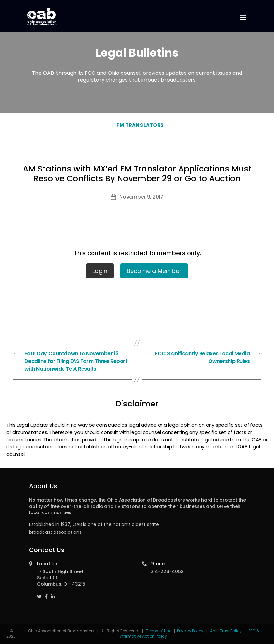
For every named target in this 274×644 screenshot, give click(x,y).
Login (100, 271)
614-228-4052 (167, 571)
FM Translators (140, 125)
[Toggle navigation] (243, 18)
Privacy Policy (190, 631)
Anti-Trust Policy (226, 631)
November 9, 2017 (141, 197)
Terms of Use (159, 631)
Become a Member (154, 271)
